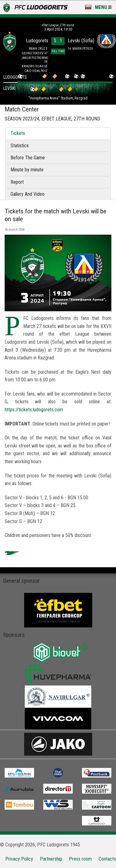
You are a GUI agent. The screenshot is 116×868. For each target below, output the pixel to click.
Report (17, 182)
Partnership (51, 859)
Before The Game (28, 158)
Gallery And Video (28, 194)
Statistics (20, 146)
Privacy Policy (19, 859)
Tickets (18, 133)
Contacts (107, 859)
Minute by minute (27, 170)
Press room (80, 859)
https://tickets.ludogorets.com (34, 410)
